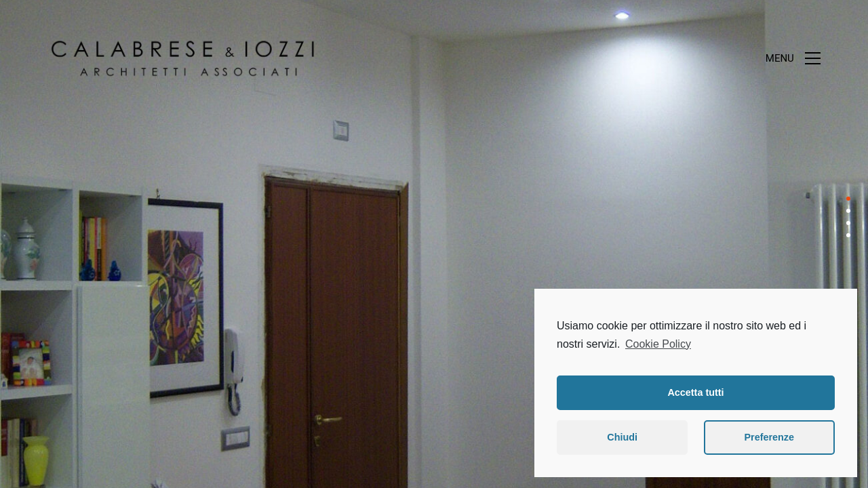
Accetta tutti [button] (695, 392)
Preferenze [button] (769, 437)
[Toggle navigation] (793, 58)
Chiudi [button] (622, 437)
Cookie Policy (658, 344)
